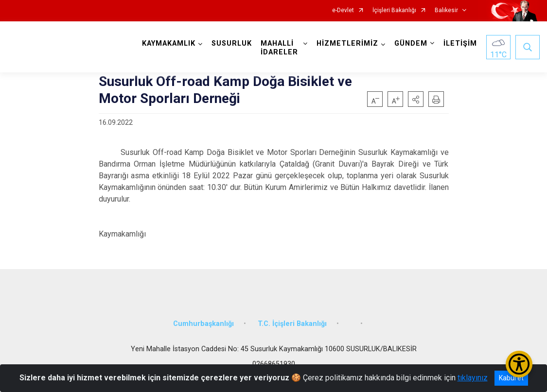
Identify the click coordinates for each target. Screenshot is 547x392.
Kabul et (511, 378)
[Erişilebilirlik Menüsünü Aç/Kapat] (519, 364)
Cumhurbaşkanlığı (203, 324)
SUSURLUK (232, 43)
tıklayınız (473, 378)
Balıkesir (446, 10)
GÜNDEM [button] (411, 43)
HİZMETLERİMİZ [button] (347, 43)
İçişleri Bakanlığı (394, 10)
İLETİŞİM (460, 43)
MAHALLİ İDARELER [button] (279, 48)
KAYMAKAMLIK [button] (169, 43)
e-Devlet (343, 10)
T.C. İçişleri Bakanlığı (292, 324)
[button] (416, 99)
